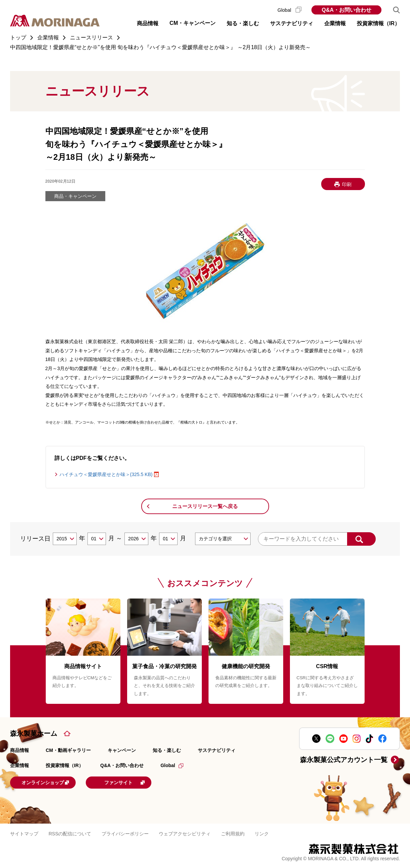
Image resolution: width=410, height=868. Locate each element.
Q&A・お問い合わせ (346, 10)
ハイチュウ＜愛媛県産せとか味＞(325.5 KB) (106, 474)
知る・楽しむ (167, 750)
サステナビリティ (217, 750)
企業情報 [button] (335, 23)
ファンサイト (139, 782)
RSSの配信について (70, 833)
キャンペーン (122, 750)
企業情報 (20, 765)
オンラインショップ (52, 782)
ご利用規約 (233, 833)
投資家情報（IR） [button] (378, 23)
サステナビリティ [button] (292, 23)
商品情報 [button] (148, 23)
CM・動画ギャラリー (68, 750)
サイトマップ (24, 833)
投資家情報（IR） (65, 765)
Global (289, 10)
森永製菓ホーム (34, 733)
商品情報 (20, 750)
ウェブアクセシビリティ (185, 833)
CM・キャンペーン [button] (193, 23)
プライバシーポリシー (125, 833)
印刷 (347, 184)
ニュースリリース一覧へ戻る (205, 506)
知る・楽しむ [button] (243, 23)
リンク (262, 833)
